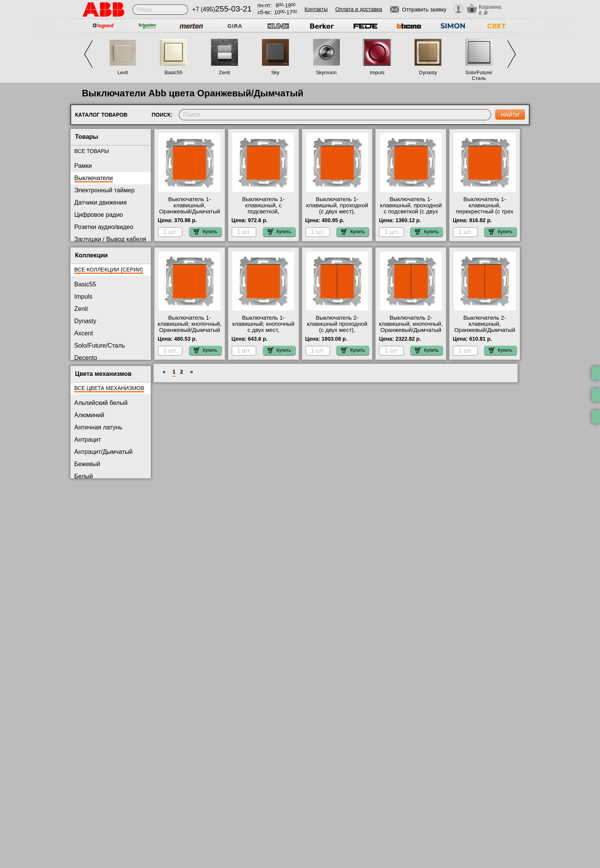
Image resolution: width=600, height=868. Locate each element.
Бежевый (87, 464)
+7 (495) (222, 9)
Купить (205, 232)
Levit (123, 72)
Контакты (316, 9)
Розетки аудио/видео (104, 227)
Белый (84, 476)
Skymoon (326, 72)
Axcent (84, 333)
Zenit (224, 72)
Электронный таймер (104, 190)
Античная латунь (98, 427)
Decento (86, 358)
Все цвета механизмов (109, 388)
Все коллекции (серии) (108, 270)
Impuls (377, 72)
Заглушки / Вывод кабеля (110, 239)
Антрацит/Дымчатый (104, 452)
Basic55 (173, 72)
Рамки (83, 166)
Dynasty (428, 72)
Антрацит (88, 440)
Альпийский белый (101, 403)
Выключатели (94, 178)
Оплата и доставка (359, 9)
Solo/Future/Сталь (479, 75)
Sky (276, 72)
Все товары (92, 151)
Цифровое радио (99, 215)
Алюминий (89, 415)
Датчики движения (100, 202)
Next (512, 54)
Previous (88, 54)
